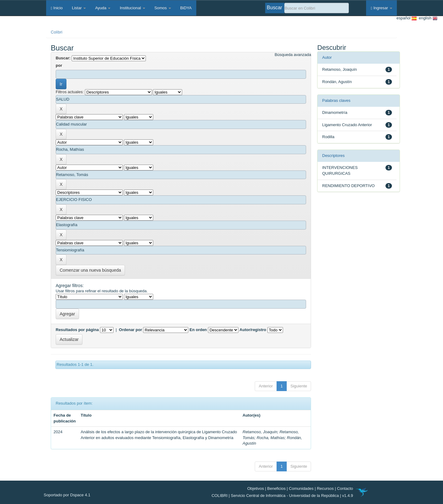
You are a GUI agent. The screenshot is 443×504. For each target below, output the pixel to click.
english (427, 18)
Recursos (325, 488)
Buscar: (63, 58)
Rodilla (328, 137)
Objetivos (256, 488)
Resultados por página (77, 330)
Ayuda (103, 8)
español (407, 18)
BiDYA (186, 8)
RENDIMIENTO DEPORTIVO (348, 186)
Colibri (57, 32)
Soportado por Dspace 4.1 (67, 495)
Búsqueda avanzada (293, 55)
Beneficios (277, 488)
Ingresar (381, 8)
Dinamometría (335, 112)
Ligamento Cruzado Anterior (347, 125)
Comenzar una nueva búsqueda (90, 270)
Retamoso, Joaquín (260, 432)
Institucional (132, 8)
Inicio (57, 8)
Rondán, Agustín (337, 82)
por (59, 65)
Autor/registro (253, 330)
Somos (163, 8)
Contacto (345, 488)
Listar (79, 8)
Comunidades (301, 488)
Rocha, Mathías (271, 438)
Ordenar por (131, 330)
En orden (198, 330)
